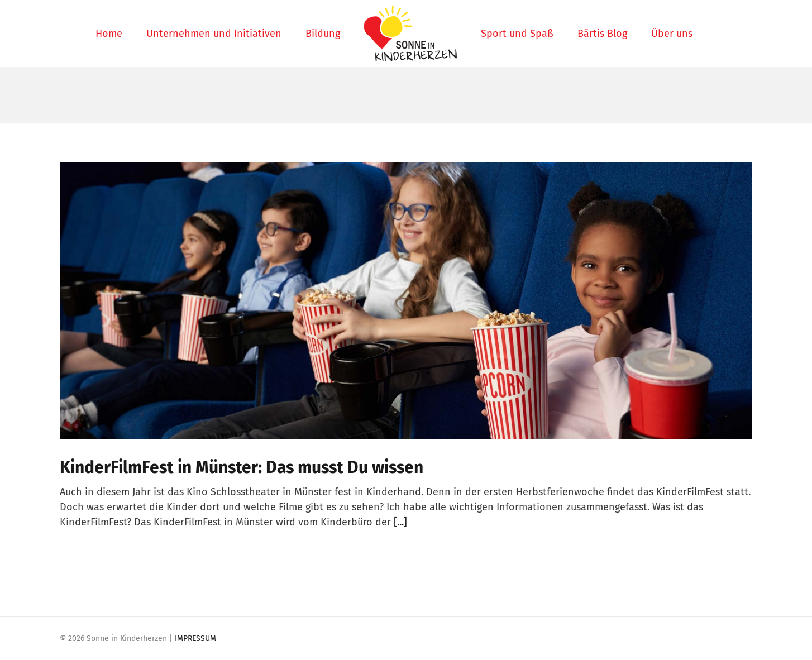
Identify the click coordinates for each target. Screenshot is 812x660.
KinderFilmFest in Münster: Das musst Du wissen (242, 467)
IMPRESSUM (195, 639)
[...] (400, 522)
